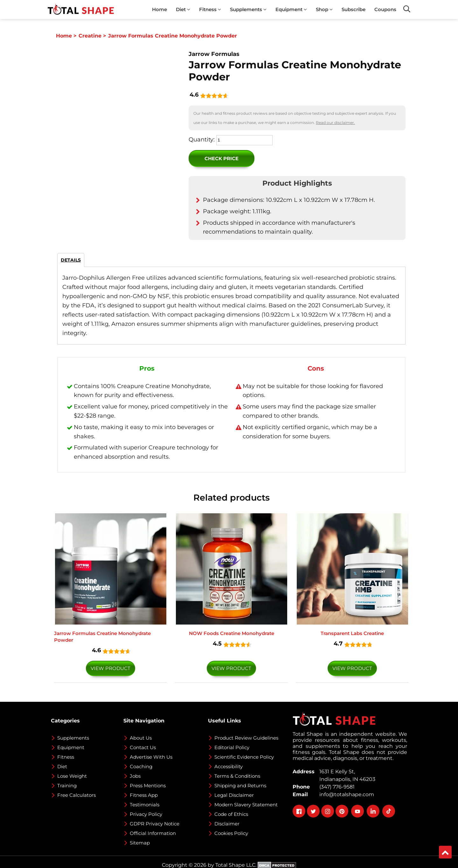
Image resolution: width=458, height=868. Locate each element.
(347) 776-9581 (336, 787)
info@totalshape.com (345, 794)
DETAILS (71, 260)
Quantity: (202, 140)
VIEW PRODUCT (111, 668)
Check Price (222, 158)
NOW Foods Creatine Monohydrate (232, 633)
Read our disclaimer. (335, 123)
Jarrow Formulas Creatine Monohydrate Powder (102, 637)
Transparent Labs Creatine (352, 633)
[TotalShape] (81, 10)
